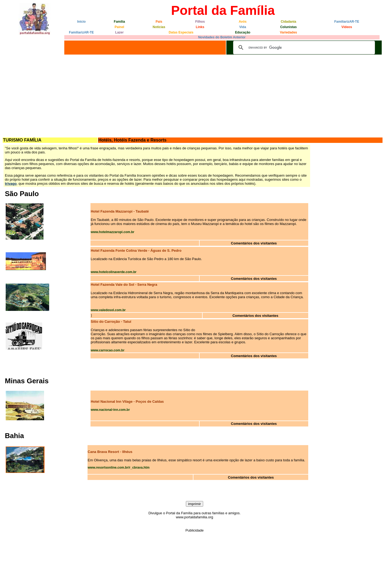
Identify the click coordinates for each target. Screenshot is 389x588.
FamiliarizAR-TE (347, 22)
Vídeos (347, 27)
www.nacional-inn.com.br (110, 410)
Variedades (288, 32)
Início (81, 22)
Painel (119, 27)
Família (119, 22)
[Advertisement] (194, 96)
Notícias (159, 27)
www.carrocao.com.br (108, 350)
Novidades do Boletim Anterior (222, 37)
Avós (243, 22)
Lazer (119, 32)
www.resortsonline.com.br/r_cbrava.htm (119, 468)
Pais (159, 22)
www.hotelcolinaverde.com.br (114, 272)
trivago (11, 184)
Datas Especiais (181, 32)
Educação (243, 32)
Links (200, 27)
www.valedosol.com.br (108, 310)
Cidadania (288, 22)
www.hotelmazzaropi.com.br (113, 232)
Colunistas (288, 27)
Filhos (200, 22)
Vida (243, 27)
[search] (303, 48)
